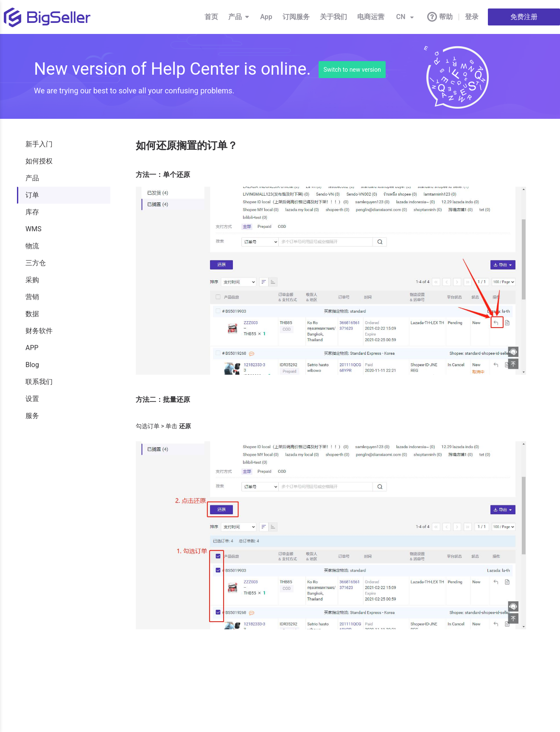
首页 (211, 17)
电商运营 (371, 17)
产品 (239, 17)
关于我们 (333, 17)
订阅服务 (296, 17)
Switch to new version (352, 70)
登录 (472, 17)
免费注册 (524, 17)
